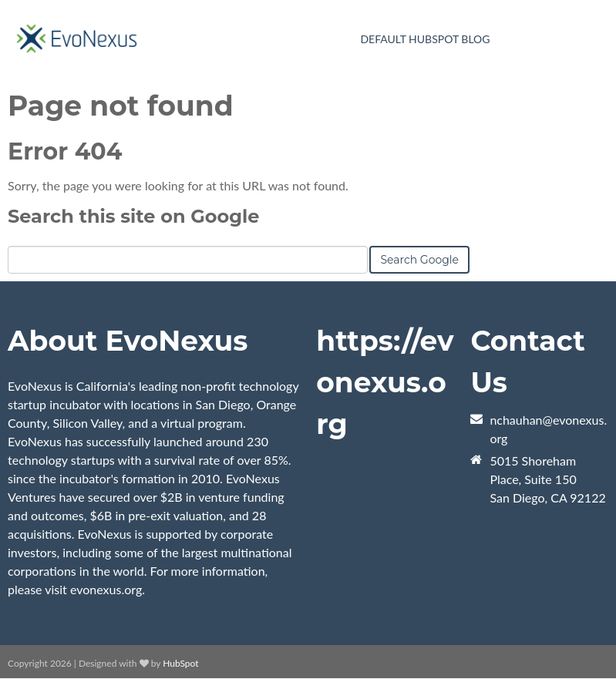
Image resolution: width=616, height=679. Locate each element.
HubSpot (180, 663)
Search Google (419, 260)
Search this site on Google (133, 216)
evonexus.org (106, 589)
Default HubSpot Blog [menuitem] (425, 39)
